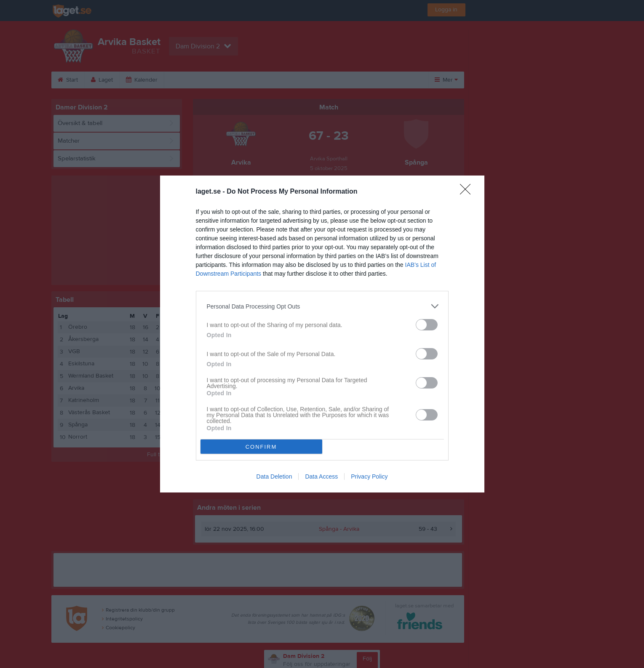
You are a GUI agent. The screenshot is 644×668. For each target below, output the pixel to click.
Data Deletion (274, 476)
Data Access (321, 476)
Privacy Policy (369, 476)
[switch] (427, 325)
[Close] (468, 192)
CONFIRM (261, 447)
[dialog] (322, 334)
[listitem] (322, 306)
